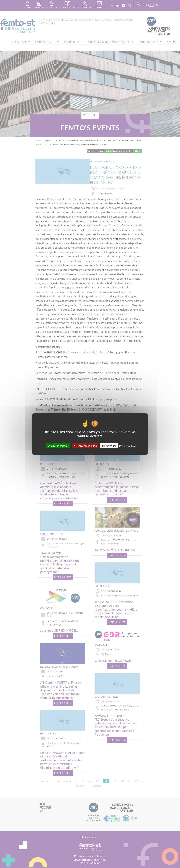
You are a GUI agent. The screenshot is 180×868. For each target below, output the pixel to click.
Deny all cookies (85, 446)
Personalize (109, 446)
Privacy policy (127, 446)
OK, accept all (58, 446)
